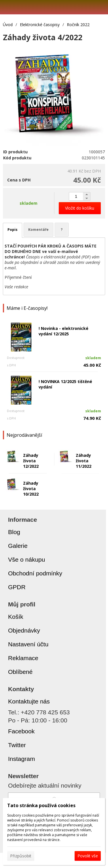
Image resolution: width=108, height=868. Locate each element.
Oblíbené (20, 672)
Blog (14, 532)
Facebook (21, 731)
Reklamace (23, 658)
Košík (16, 617)
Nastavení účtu (28, 644)
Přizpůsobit (21, 856)
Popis (13, 230)
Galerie (18, 546)
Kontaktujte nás (29, 701)
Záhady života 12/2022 (31, 461)
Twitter (17, 745)
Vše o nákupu (26, 559)
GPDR (17, 587)
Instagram (21, 759)
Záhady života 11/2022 (84, 461)
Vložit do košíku (80, 208)
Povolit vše (88, 856)
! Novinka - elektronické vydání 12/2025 (64, 331)
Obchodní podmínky (35, 573)
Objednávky (24, 630)
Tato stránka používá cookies (41, 805)
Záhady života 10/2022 (31, 489)
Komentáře (38, 230)
